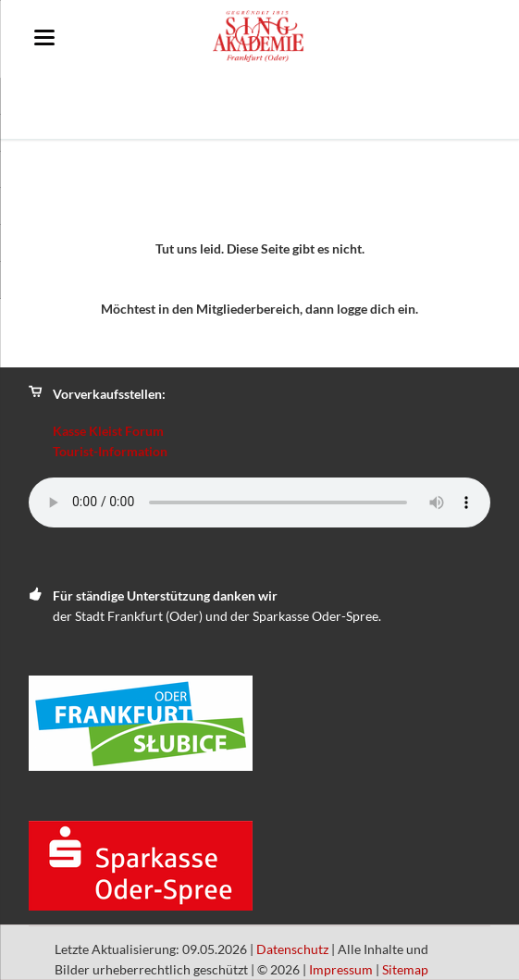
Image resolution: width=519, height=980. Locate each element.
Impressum (341, 969)
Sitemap (405, 969)
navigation (44, 37)
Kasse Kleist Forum (108, 431)
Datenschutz (292, 949)
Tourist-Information (110, 451)
